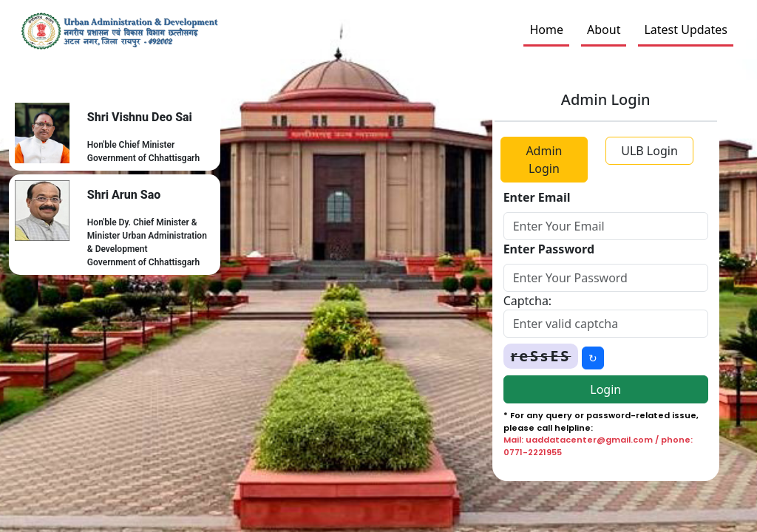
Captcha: (528, 301)
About (604, 30)
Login (605, 389)
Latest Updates (686, 30)
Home (546, 30)
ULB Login (649, 151)
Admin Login (544, 160)
